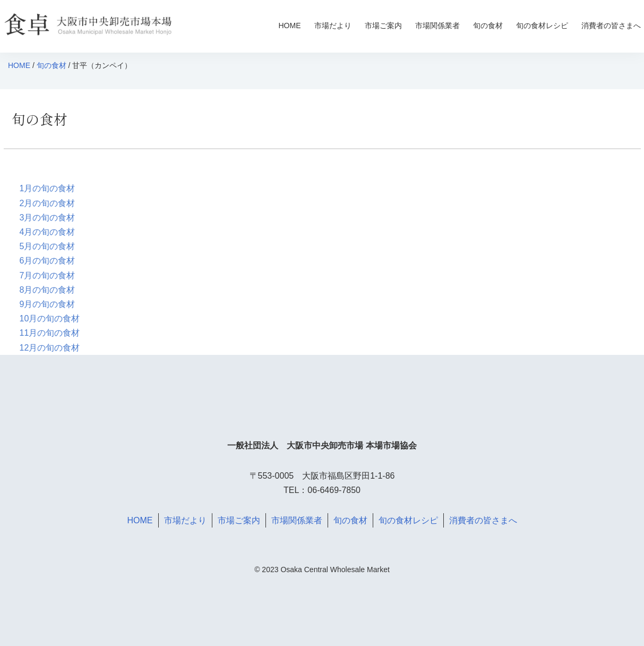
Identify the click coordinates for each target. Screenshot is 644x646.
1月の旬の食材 (48, 188)
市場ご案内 (383, 25)
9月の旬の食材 (48, 304)
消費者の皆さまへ (611, 25)
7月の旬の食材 (48, 275)
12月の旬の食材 (50, 348)
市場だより (333, 25)
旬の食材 (488, 25)
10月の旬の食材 (50, 318)
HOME (290, 25)
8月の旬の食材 (48, 290)
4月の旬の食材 (48, 232)
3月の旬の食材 (48, 218)
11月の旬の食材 (50, 333)
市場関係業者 (437, 25)
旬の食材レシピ (542, 25)
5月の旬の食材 (48, 246)
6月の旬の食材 (48, 261)
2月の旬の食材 (48, 203)
